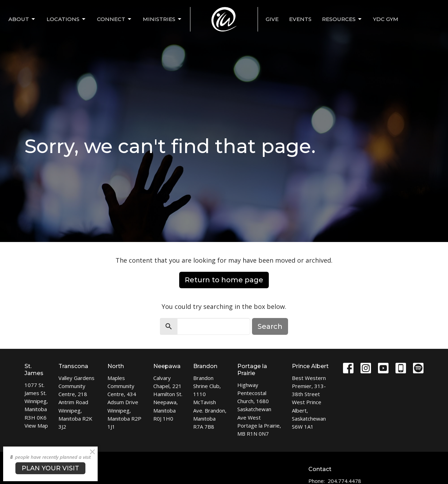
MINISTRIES (163, 19)
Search (270, 326)
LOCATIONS (66, 19)
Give (272, 19)
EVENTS (300, 19)
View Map (36, 426)
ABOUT (22, 19)
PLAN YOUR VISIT (50, 468)
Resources (342, 19)
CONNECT (115, 19)
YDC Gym (386, 19)
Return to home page (224, 280)
